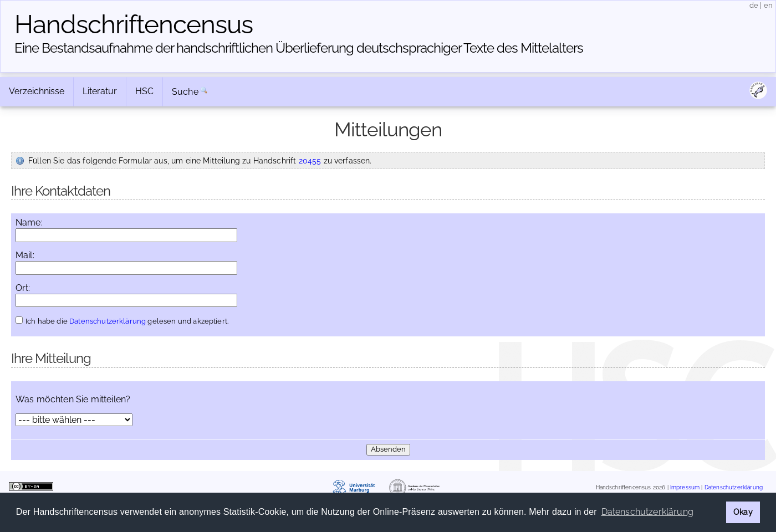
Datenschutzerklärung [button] (647, 512)
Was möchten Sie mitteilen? (73, 400)
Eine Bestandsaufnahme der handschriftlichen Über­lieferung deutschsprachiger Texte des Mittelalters (299, 48)
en (768, 5)
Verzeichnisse (37, 91)
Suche (185, 92)
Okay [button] (743, 512)
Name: (29, 223)
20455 (310, 160)
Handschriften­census (134, 24)
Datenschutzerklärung (108, 321)
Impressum (685, 487)
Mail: (25, 255)
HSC (144, 91)
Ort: (23, 288)
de (754, 5)
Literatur (100, 91)
